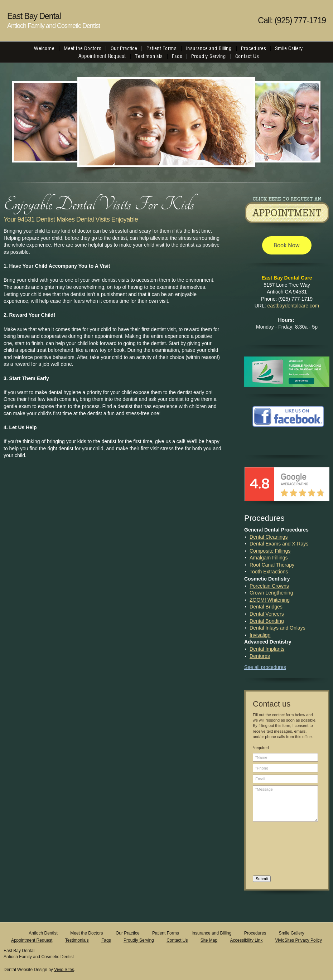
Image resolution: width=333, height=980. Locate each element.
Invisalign (260, 635)
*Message (285, 804)
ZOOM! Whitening (270, 600)
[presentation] (282, 850)
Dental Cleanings (269, 537)
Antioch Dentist (43, 933)
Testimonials (77, 940)
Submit (262, 879)
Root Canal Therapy (272, 565)
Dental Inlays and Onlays (277, 628)
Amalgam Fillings (269, 558)
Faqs (106, 940)
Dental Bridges (266, 607)
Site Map (209, 940)
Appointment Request (32, 940)
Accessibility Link (247, 940)
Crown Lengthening (271, 593)
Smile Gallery (291, 933)
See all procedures (265, 667)
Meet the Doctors (86, 933)
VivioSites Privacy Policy (299, 940)
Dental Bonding (267, 621)
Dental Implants (267, 649)
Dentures (260, 656)
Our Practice (128, 933)
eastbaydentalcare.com (293, 306)
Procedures (255, 933)
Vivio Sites (64, 970)
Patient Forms (166, 933)
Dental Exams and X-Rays (279, 544)
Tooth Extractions (269, 572)
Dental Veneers (267, 614)
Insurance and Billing (211, 933)
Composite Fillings (270, 551)
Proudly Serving (139, 940)
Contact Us (177, 940)
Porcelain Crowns (269, 586)
